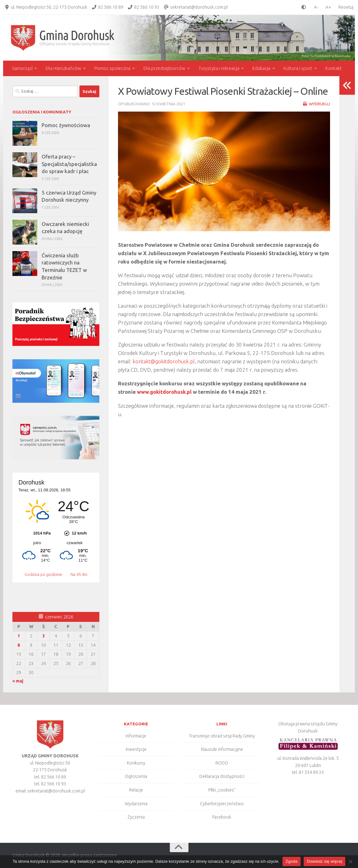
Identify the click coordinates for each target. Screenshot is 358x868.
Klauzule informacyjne (222, 749)
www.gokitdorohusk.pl (164, 392)
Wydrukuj (316, 104)
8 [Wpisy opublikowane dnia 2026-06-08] (19, 645)
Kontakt (334, 68)
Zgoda (292, 861)
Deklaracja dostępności (222, 776)
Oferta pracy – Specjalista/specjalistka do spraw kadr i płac (69, 164)
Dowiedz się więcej (324, 861)
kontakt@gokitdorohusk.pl (164, 361)
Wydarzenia (136, 804)
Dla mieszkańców (63, 68)
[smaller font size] (315, 7)
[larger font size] (330, 7)
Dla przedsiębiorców (164, 68)
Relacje (136, 790)
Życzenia (136, 817)
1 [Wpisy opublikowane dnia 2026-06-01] (19, 636)
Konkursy (136, 763)
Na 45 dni (79, 574)
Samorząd (22, 68)
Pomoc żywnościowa (66, 125)
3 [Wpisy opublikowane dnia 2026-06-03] (43, 636)
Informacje (136, 736)
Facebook (222, 817)
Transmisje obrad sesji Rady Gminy (222, 736)
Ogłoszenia (136, 776)
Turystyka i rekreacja (219, 68)
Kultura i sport (298, 68)
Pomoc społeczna (112, 68)
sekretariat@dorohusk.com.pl (199, 7)
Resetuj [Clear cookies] (346, 7)
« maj (18, 681)
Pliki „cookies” (222, 790)
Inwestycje (136, 749)
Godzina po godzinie (44, 574)
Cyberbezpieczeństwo (222, 804)
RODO (222, 763)
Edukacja (261, 68)
